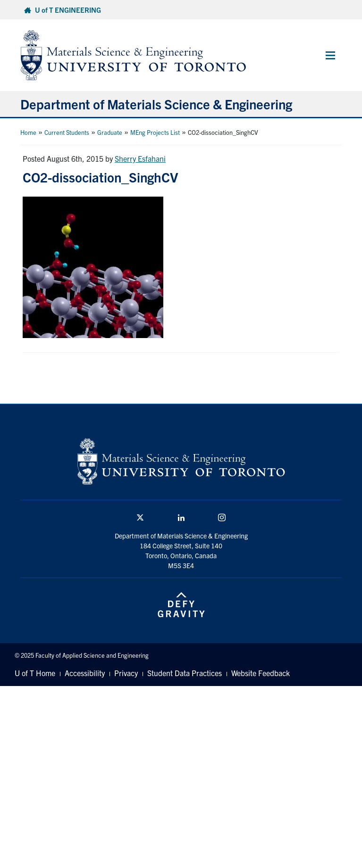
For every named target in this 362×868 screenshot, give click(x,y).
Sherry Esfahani (140, 158)
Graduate (110, 132)
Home (28, 132)
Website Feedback (261, 673)
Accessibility (85, 673)
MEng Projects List (155, 132)
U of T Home (35, 673)
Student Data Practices (185, 673)
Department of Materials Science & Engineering (156, 104)
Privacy (126, 673)
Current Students (67, 132)
